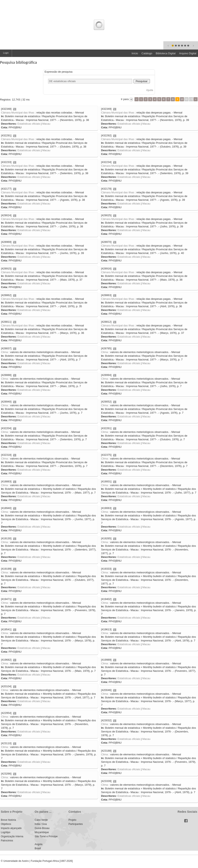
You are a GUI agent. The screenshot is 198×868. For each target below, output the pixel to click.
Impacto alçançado (11, 828)
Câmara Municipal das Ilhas (18, 113)
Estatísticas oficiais (29, 124)
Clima (4, 352)
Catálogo (147, 53)
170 (191, 99)
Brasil (38, 848)
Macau (46, 124)
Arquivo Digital (188, 53)
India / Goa (41, 824)
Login (6, 53)
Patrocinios (7, 841)
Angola (38, 844)
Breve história (8, 820)
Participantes (76, 824)
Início (135, 53)
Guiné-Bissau (42, 828)
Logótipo (6, 832)
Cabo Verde (41, 820)
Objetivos (6, 824)
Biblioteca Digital (166, 53)
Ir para (125, 99)
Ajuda (150, 90)
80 (186, 99)
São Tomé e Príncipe (46, 836)
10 (182, 99)
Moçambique (42, 832)
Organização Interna (12, 836)
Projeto (72, 820)
